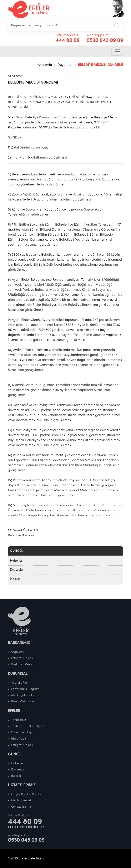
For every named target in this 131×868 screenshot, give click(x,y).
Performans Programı (26, 689)
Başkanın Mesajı (22, 664)
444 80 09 (68, 41)
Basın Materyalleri (23, 702)
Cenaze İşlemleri (22, 807)
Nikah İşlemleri (21, 801)
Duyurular (65, 65)
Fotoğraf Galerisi (22, 658)
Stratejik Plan (20, 683)
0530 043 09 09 (105, 41)
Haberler (16, 561)
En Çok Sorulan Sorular (27, 794)
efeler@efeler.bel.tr (26, 827)
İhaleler (15, 579)
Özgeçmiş (18, 652)
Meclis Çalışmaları (23, 695)
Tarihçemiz (19, 720)
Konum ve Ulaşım (23, 733)
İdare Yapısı (19, 739)
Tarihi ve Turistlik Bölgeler (28, 726)
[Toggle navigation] (117, 51)
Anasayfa (45, 65)
